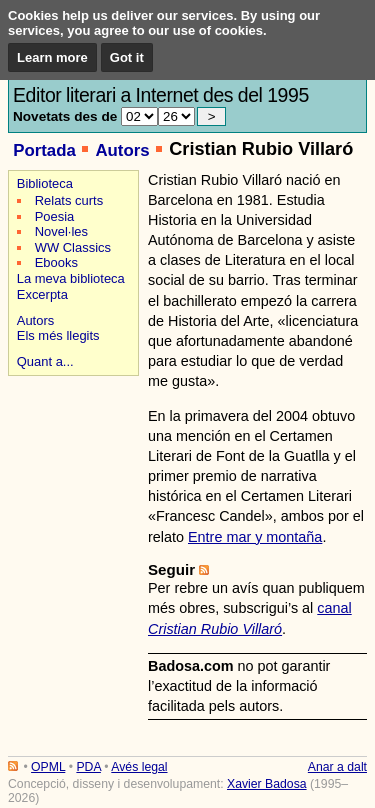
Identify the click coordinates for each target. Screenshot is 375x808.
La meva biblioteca (71, 278)
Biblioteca (45, 183)
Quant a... (45, 361)
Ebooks (56, 262)
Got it (127, 57)
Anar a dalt (337, 767)
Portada (44, 150)
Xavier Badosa (267, 784)
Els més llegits (58, 335)
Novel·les (61, 231)
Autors (122, 150)
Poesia (55, 216)
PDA (88, 767)
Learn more (52, 57)
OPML (48, 767)
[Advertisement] (70, 451)
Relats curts (69, 200)
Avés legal (139, 767)
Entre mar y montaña (255, 537)
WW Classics (73, 247)
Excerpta (42, 294)
